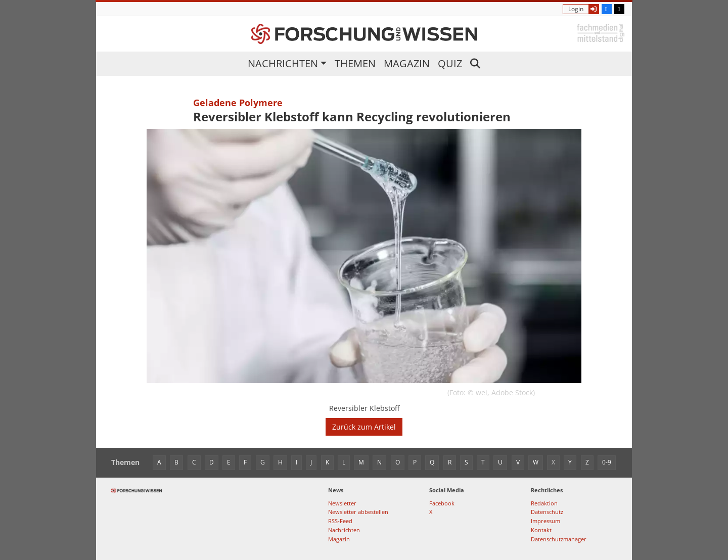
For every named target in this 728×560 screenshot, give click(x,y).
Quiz (450, 63)
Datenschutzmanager (559, 539)
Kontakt (541, 530)
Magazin (407, 63)
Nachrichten (283, 63)
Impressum (545, 521)
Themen (355, 63)
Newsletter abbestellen (358, 512)
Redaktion (544, 503)
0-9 (607, 462)
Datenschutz (547, 512)
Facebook (442, 503)
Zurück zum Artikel (364, 427)
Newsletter (342, 503)
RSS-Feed (340, 521)
